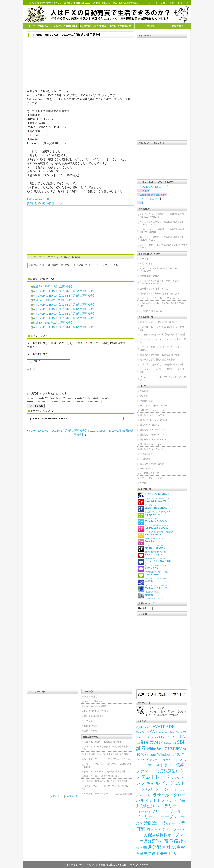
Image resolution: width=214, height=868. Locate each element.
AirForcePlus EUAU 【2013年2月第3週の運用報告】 (64, 314)
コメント (32, 369)
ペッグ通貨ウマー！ (150, 516)
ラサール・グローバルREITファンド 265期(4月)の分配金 (163, 348)
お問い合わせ (168, 3)
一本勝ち (145, 191)
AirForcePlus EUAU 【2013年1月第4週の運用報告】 (64, 327)
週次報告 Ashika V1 (149, 425)
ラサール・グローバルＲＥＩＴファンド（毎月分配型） (161, 800)
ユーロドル (145, 795)
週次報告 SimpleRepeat (151, 449)
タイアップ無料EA (38, 26)
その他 (143, 483)
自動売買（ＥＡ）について (153, 410)
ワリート (160, 811)
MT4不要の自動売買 (121, 26)
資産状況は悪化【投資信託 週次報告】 (159, 360)
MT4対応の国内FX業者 (66, 26)
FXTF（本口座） (150, 199)
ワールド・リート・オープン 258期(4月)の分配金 (163, 341)
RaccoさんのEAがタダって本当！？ (154, 496)
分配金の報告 (146, 401)
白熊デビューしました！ (152, 503)
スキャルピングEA (161, 783)
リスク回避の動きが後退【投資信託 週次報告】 (163, 335)
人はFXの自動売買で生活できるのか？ (44, 3)
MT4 (159, 742)
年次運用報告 (146, 459)
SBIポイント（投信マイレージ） (156, 406)
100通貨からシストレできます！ (152, 556)
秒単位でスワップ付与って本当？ (153, 576)
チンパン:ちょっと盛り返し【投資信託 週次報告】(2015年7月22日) (162, 231)
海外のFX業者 (147, 468)
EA (152, 732)
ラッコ (160, 806)
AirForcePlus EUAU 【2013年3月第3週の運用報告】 (64, 291)
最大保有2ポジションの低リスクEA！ (154, 509)
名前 (29, 347)
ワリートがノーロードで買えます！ (153, 583)
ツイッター (154, 3)
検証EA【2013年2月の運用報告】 (53, 300)
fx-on (165, 737)
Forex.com (163, 732)
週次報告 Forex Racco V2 (152, 430)
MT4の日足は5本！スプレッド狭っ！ (154, 569)
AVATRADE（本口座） (153, 187)
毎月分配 (152, 847)
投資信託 (144, 391)
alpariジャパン (144, 727)
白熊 (181, 847)
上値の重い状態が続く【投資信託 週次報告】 (162, 364)
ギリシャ (58, 257)
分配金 (151, 823)
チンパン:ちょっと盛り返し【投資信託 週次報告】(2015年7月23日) (162, 215)
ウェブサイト (35, 361)
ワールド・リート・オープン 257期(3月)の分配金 (163, 378)
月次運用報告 (146, 454)
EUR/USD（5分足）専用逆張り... (153, 536)
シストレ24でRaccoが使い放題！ (154, 563)
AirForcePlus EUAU (38, 199)
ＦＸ (172, 853)
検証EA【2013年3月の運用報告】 (53, 287)
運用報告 (76, 257)
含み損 (67, 257)
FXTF (175, 737)
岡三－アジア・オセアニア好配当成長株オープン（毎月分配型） (161, 835)
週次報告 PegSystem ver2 (152, 435)
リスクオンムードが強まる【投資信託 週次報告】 (162, 328)
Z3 (141, 203)
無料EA (169, 847)
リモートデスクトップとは (153, 478)
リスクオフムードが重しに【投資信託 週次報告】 (162, 371)
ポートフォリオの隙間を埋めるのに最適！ (156, 529)
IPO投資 (144, 396)
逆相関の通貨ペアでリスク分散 (152, 549)
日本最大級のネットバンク (150, 596)
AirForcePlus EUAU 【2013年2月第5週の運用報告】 (64, 305)
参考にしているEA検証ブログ (45, 203)
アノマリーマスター (162, 760)
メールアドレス (36, 354)
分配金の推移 (176, 26)
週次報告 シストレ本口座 (152, 415)
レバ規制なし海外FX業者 (93, 26)
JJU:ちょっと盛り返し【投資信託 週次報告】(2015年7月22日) (162, 223)
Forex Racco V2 (178, 732)
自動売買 (144, 854)
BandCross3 (142, 732)
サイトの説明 (91, 697)
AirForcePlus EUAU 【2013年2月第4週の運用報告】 (64, 309)
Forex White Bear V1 (148, 737)
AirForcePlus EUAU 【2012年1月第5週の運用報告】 (66, 35)
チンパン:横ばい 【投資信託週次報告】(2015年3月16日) (163, 246)
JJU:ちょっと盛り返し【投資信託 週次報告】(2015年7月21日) (162, 238)
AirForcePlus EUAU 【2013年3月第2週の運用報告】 (64, 296)
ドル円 (173, 790)
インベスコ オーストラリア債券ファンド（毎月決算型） (161, 765)
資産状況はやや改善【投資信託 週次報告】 (161, 355)
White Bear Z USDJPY (153, 195)
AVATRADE (164, 727)
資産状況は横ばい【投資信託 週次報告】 (160, 322)
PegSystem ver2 (170, 743)
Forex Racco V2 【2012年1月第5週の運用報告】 (58, 435)
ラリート (172, 806)
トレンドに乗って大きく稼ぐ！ (152, 543)
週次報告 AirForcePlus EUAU (77, 3)
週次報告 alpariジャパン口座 (154, 420)
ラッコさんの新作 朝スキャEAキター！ (155, 523)
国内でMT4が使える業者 (152, 464)
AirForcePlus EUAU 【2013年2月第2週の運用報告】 (64, 318)
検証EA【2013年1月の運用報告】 (53, 323)
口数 (163, 823)
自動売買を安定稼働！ (153, 589)
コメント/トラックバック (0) (102, 265)
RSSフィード (182, 3)
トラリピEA (148, 26)
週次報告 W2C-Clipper (151, 444)
